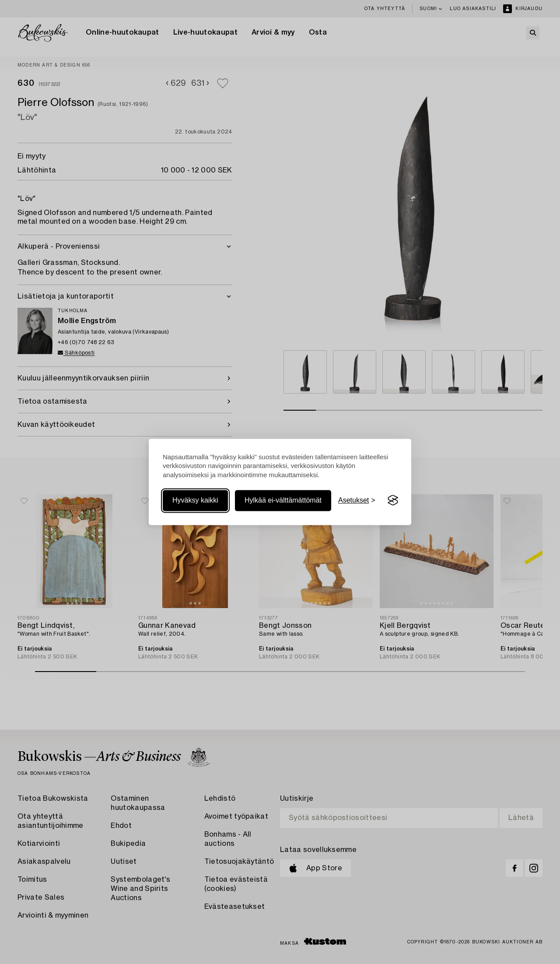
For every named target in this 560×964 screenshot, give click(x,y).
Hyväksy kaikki (195, 500)
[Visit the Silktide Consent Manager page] (393, 500)
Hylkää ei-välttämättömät (283, 500)
